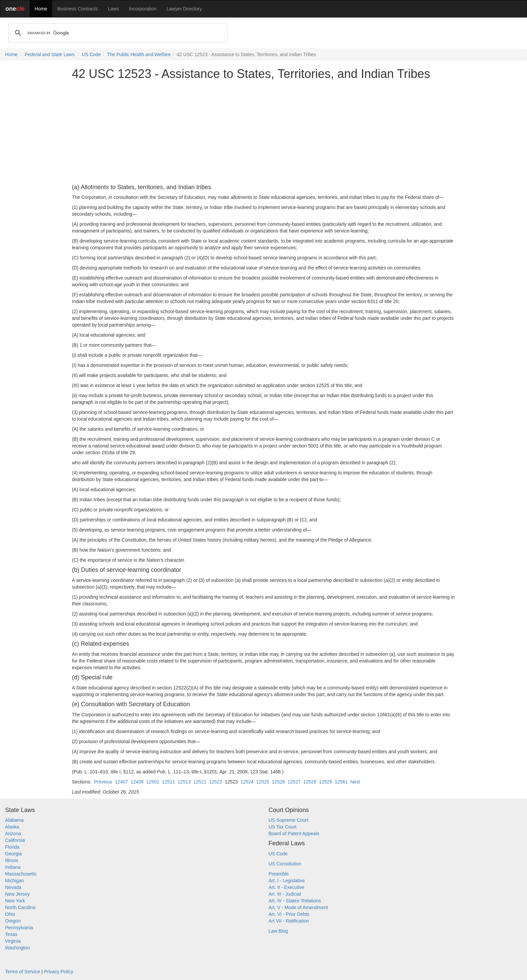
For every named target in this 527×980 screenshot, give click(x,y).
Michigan (14, 881)
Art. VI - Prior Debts (289, 914)
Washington (17, 948)
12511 (169, 782)
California (15, 840)
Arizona (13, 834)
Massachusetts (21, 874)
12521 (200, 782)
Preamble (279, 874)
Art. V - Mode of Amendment (298, 907)
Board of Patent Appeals (294, 834)
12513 (184, 782)
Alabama (14, 820)
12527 (294, 782)
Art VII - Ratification (289, 921)
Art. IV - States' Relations (295, 901)
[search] (117, 33)
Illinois (12, 860)
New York (15, 901)
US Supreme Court (288, 820)
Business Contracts (77, 9)
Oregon (13, 921)
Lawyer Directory (184, 9)
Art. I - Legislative (287, 881)
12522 (216, 782)
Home (41, 9)
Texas (11, 934)
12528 (310, 782)
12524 (247, 782)
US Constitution (285, 864)
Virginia (13, 941)
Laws (113, 9)
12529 (326, 782)
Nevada (13, 887)
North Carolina (20, 907)
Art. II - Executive (287, 887)
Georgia (13, 854)
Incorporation (143, 9)
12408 (137, 782)
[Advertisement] (263, 132)
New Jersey (17, 894)
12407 (121, 782)
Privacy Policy (59, 972)
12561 (341, 782)
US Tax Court (282, 827)
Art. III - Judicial (285, 894)
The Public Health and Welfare (139, 54)
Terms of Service (23, 972)
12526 (278, 782)
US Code (92, 54)
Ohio (10, 914)
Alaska (12, 827)
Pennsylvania (19, 928)
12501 (153, 782)
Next (355, 782)
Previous (103, 782)
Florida (12, 847)
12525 (263, 782)
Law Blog (278, 931)
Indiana (13, 867)
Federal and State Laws (50, 54)
